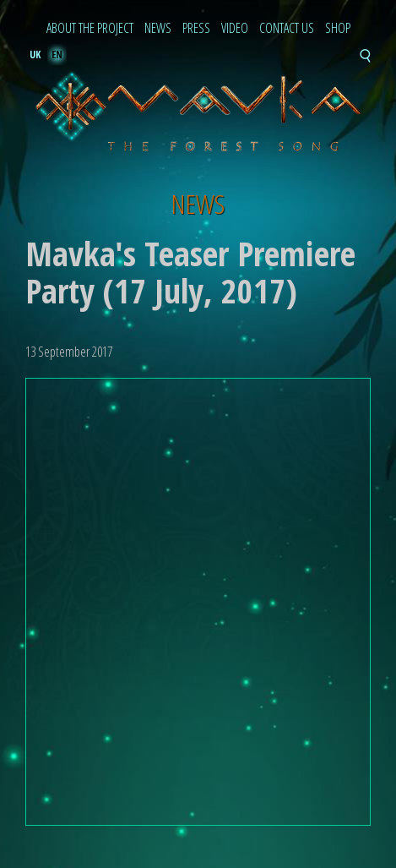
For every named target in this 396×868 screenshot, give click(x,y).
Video (235, 29)
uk (35, 55)
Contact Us (287, 29)
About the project (90, 29)
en (57, 55)
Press (196, 29)
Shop (338, 29)
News (158, 29)
